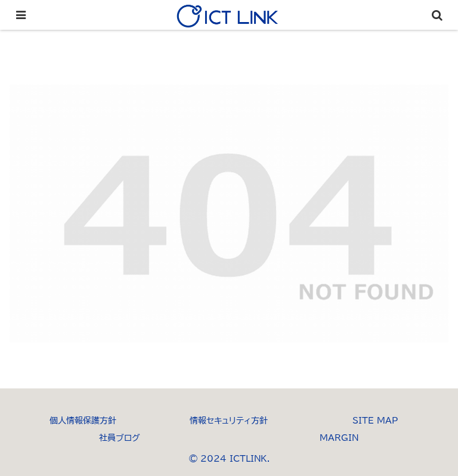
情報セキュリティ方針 (229, 421)
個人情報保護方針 (83, 421)
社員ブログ (120, 438)
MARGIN (339, 438)
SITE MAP (375, 421)
